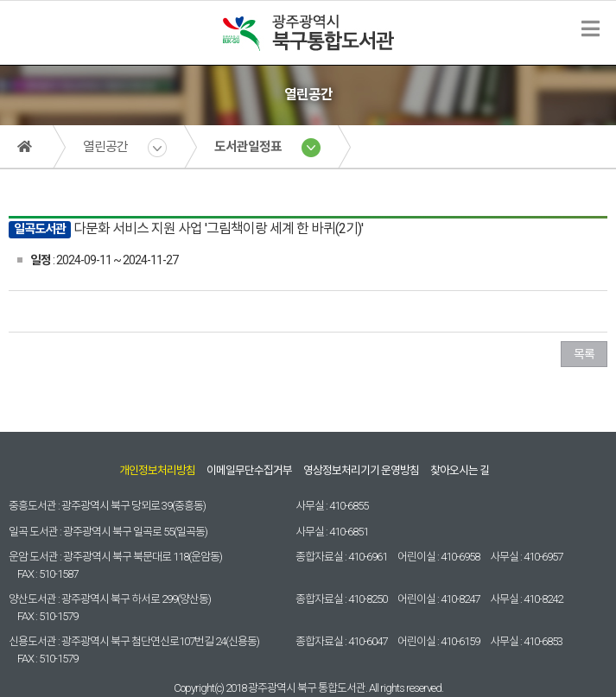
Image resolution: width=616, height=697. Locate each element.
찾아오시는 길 (460, 470)
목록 (584, 354)
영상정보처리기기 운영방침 (361, 470)
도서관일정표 (248, 147)
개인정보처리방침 (157, 470)
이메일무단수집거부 (249, 470)
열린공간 (105, 147)
